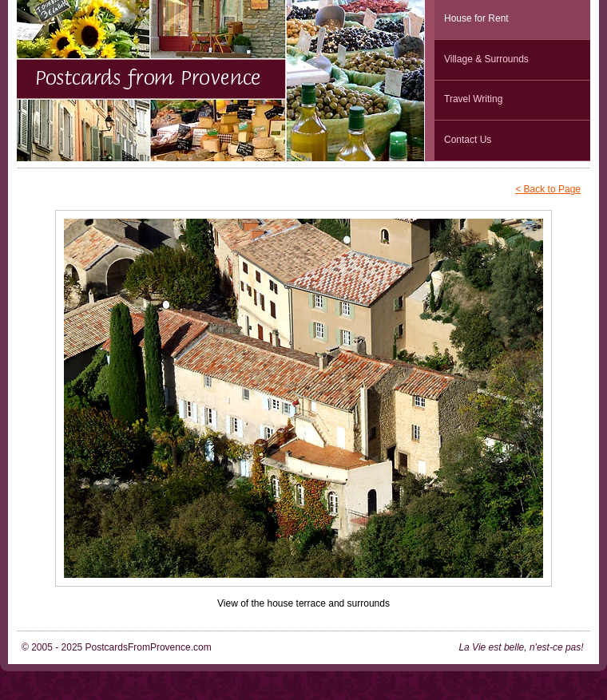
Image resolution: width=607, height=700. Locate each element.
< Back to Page (548, 189)
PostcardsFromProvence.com (149, 647)
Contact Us (468, 140)
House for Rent (476, 18)
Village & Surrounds (486, 59)
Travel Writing (473, 99)
